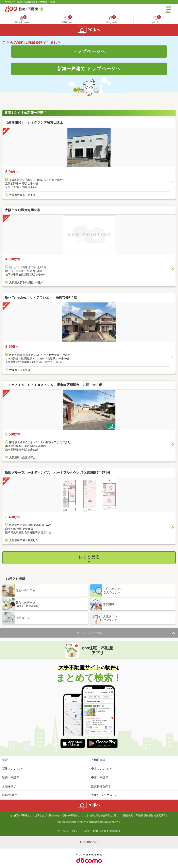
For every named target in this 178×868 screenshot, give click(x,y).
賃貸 (5, 760)
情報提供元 (127, 815)
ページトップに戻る (89, 633)
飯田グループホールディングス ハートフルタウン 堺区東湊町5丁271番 (58, 473)
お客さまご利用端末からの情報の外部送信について (61, 815)
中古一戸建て (100, 777)
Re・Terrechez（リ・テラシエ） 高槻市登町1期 (41, 297)
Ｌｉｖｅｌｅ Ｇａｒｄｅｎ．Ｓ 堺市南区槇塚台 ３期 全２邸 (53, 385)
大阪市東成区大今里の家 (23, 210)
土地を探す (9, 786)
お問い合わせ (99, 831)
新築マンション (12, 769)
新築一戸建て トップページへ (89, 69)
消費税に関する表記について (104, 822)
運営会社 (114, 831)
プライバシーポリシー (68, 831)
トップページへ (89, 51)
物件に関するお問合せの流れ (104, 815)
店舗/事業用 (10, 795)
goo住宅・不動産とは (21, 815)
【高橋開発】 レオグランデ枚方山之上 (34, 122)
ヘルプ (86, 831)
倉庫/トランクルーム (104, 795)
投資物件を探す (101, 786)
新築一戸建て (11, 777)
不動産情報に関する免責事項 (151, 815)
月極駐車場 (98, 760)
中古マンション (101, 769)
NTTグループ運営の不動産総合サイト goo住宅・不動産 (30, 2)
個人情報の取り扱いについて (72, 822)
